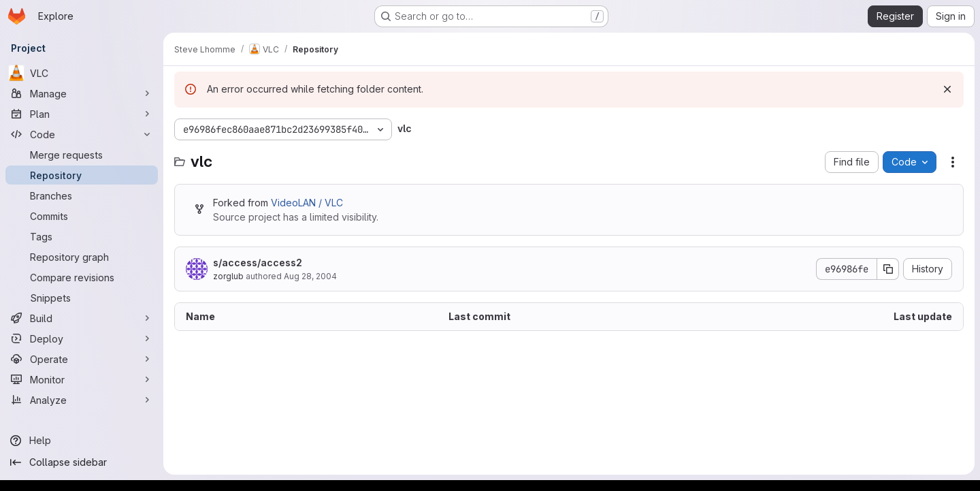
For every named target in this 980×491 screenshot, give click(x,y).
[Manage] (82, 93)
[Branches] (82, 195)
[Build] (82, 318)
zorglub (228, 276)
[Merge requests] (82, 155)
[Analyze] (82, 400)
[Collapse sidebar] (82, 462)
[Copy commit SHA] (888, 269)
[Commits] (82, 216)
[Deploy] (82, 338)
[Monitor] (82, 379)
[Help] (82, 441)
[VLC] (82, 73)
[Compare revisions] (82, 277)
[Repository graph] (82, 257)
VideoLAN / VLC (307, 203)
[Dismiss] (947, 89)
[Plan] (82, 114)
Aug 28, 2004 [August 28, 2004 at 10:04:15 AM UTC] (310, 276)
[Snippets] (82, 298)
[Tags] (82, 236)
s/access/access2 (258, 263)
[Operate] (82, 359)
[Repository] (82, 175)
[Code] (82, 134)
